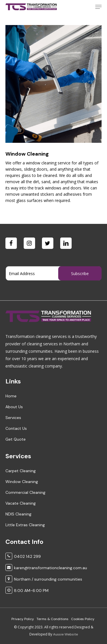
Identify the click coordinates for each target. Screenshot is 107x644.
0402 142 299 (27, 556)
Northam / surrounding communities (48, 579)
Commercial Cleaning (25, 492)
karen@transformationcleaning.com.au (51, 568)
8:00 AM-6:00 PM (31, 591)
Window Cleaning (22, 482)
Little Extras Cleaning (25, 525)
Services (13, 418)
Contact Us (16, 428)
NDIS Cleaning (18, 514)
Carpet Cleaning (21, 471)
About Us (14, 407)
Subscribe (80, 274)
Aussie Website (65, 634)
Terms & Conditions (53, 619)
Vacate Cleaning (21, 503)
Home (11, 396)
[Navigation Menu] (98, 7)
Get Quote (16, 439)
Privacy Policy (23, 619)
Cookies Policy (83, 619)
